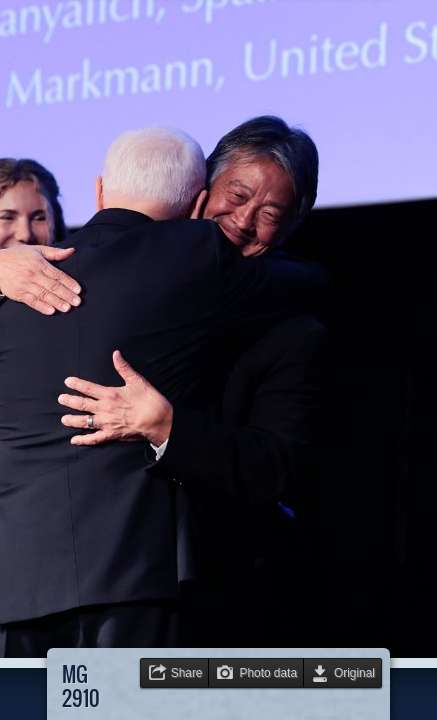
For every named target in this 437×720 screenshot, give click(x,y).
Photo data (268, 673)
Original (354, 673)
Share (187, 673)
